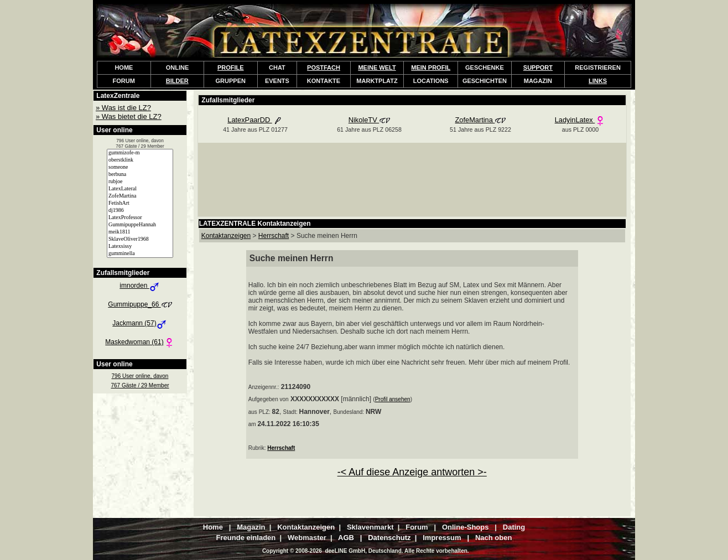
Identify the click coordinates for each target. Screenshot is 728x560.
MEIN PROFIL (431, 68)
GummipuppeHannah (140, 225)
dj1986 (140, 211)
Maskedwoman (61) (140, 342)
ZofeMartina (140, 196)
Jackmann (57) (140, 323)
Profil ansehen (393, 399)
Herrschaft (281, 448)
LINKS (598, 81)
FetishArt (140, 203)
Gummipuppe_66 (140, 304)
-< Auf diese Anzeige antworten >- (412, 472)
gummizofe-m (140, 153)
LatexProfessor (140, 218)
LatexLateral (140, 189)
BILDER (177, 81)
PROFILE (231, 68)
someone (140, 167)
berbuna (140, 175)
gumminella (140, 254)
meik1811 (140, 232)
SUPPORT (538, 68)
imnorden (140, 286)
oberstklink (140, 160)
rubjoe (140, 182)
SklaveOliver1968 (140, 239)
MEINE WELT (377, 68)
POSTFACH (324, 68)
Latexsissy (140, 247)
